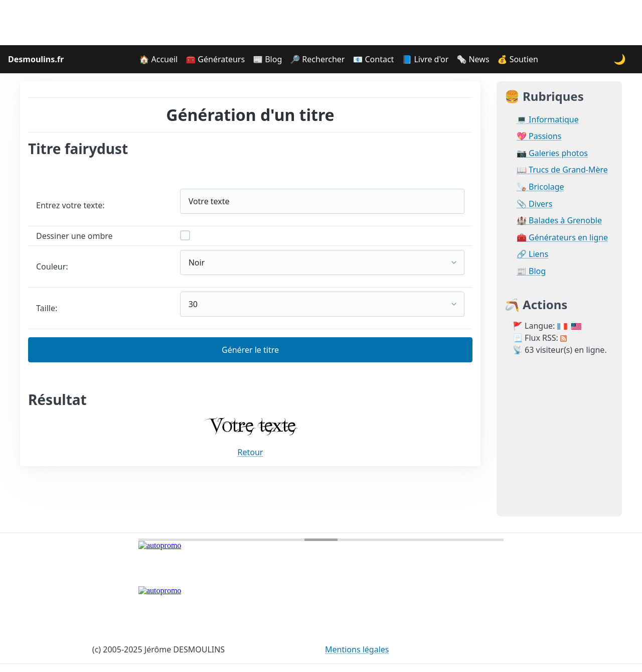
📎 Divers (534, 204)
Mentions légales (357, 649)
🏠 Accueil (158, 59)
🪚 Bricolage (540, 187)
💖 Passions (539, 136)
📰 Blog (267, 59)
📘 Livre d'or (425, 59)
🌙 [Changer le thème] (620, 59)
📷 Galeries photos (552, 153)
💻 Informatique (548, 120)
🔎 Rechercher (317, 59)
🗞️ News (473, 59)
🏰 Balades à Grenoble (559, 221)
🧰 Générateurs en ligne (562, 238)
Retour (251, 452)
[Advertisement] (321, 23)
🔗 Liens (532, 254)
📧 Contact (373, 59)
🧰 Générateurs (215, 59)
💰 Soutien (518, 59)
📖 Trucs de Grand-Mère (562, 170)
